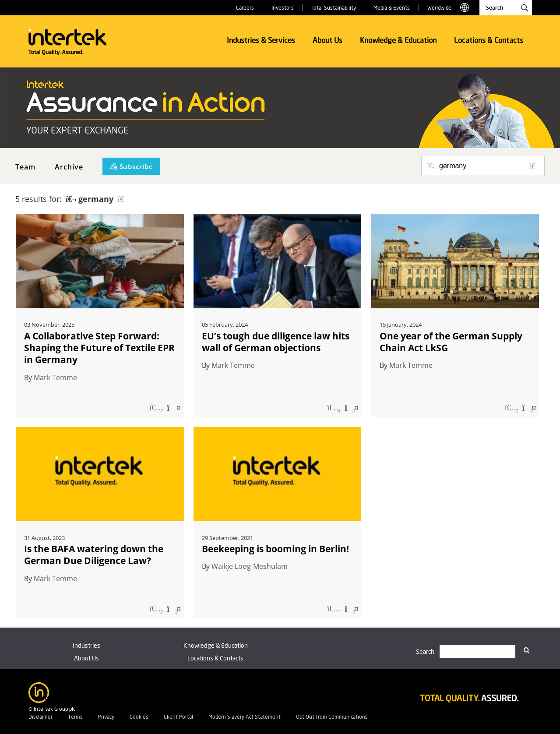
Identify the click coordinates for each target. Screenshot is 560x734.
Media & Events (392, 8)
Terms (75, 717)
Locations (215, 658)
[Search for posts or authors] (489, 166)
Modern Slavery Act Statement (245, 717)
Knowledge (216, 645)
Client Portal (178, 717)
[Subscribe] (131, 166)
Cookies (139, 717)
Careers (245, 8)
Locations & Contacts (489, 40)
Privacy (106, 717)
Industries (86, 645)
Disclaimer (41, 717)
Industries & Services (261, 40)
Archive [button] (69, 167)
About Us (328, 40)
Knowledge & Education (398, 40)
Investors (283, 8)
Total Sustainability (334, 8)
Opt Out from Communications (332, 717)
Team (25, 167)
